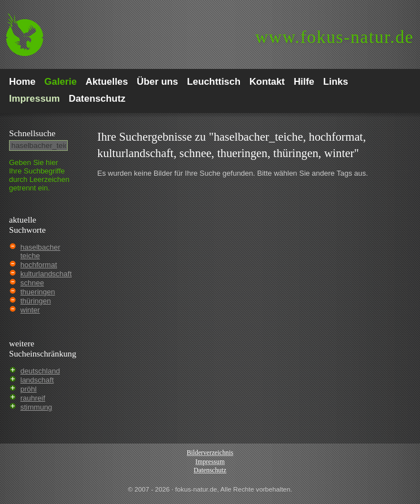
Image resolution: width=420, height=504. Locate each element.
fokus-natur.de (334, 37)
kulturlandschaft (46, 274)
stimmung (36, 407)
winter (30, 310)
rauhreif (33, 398)
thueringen (38, 292)
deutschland (40, 371)
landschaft (37, 380)
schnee (32, 283)
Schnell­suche (32, 133)
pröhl (29, 389)
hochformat (39, 265)
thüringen (36, 301)
